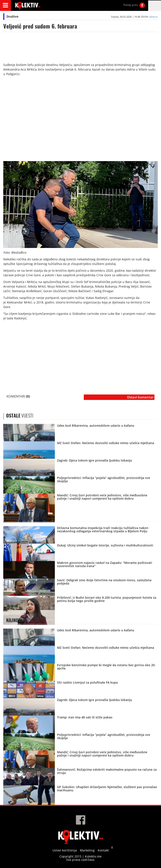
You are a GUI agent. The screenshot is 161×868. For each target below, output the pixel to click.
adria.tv (153, 17)
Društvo (13, 16)
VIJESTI (24, 518)
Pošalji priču (131, 5)
